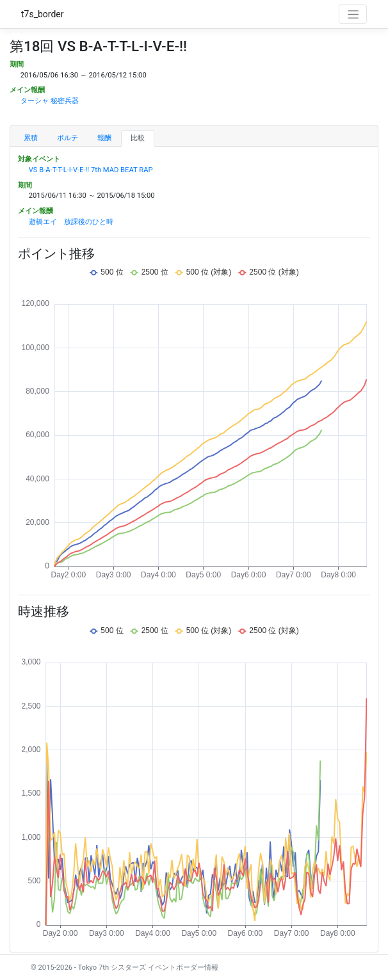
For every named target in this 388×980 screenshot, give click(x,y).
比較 (138, 138)
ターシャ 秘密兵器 (50, 101)
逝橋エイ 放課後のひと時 (71, 222)
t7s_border (43, 14)
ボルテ (68, 138)
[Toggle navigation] (353, 14)
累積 (31, 138)
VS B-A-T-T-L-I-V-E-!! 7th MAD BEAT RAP (91, 170)
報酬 (104, 138)
